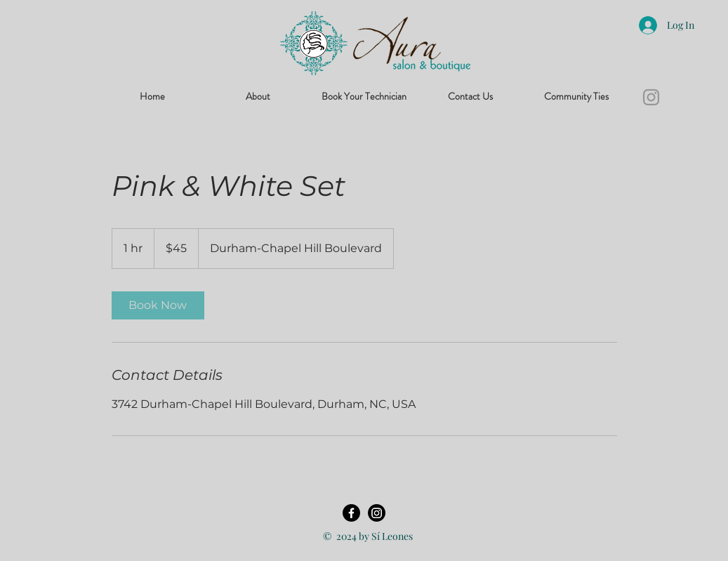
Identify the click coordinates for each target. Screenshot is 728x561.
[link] (158, 305)
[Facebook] (351, 513)
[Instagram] (651, 97)
